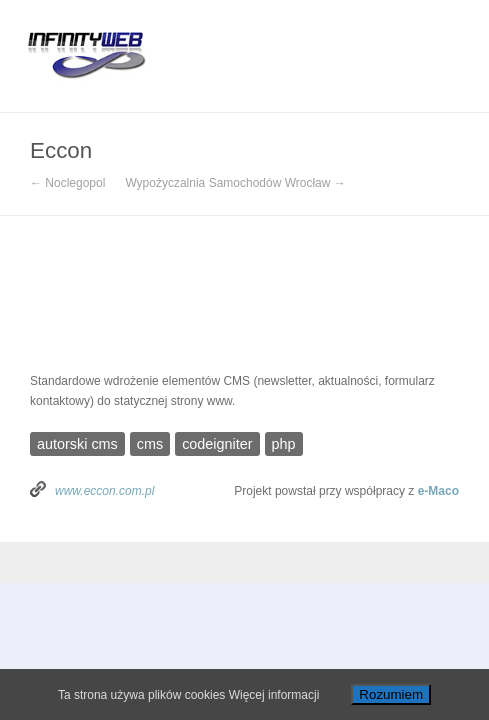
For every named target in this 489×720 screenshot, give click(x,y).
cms (150, 444)
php (284, 444)
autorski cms (77, 444)
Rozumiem (391, 694)
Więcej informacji (274, 695)
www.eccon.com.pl (104, 491)
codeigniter (217, 444)
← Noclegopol (67, 183)
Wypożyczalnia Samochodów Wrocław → (235, 183)
